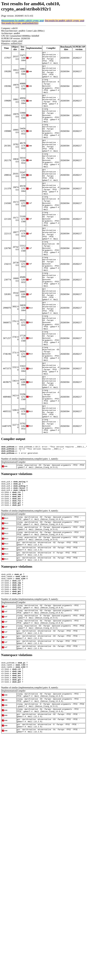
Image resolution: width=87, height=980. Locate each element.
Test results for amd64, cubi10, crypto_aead (64, 21)
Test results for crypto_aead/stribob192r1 (20, 23)
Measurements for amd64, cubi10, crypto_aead (23, 21)
